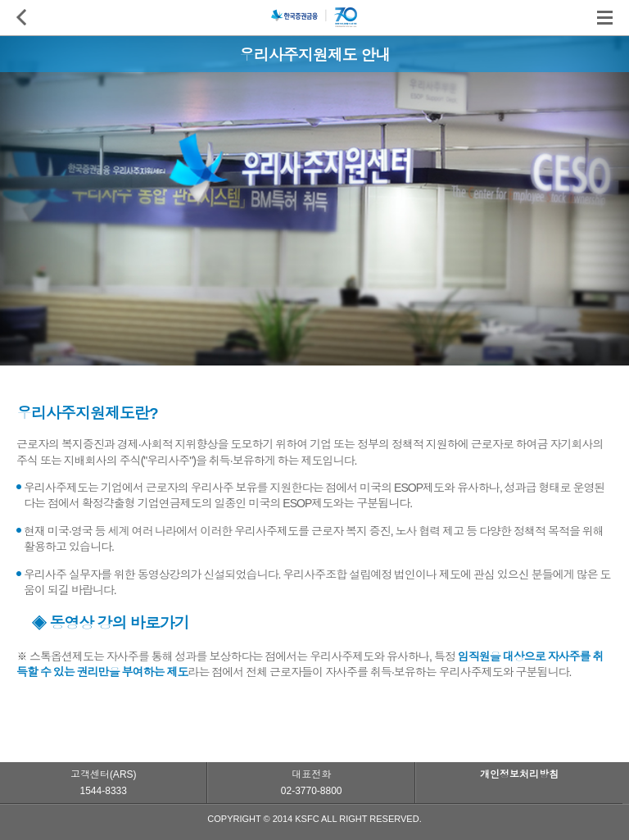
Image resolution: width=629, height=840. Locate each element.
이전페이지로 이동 (25, 17)
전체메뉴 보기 (605, 18)
